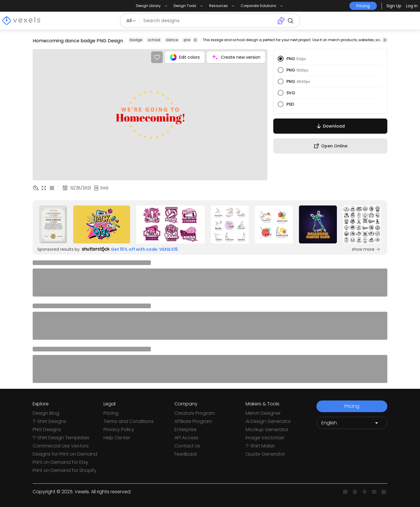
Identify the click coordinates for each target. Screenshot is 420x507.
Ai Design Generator (268, 421)
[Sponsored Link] (53, 224)
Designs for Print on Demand (65, 454)
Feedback (186, 454)
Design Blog (46, 413)
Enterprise (185, 430)
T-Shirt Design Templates (61, 438)
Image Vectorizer (265, 438)
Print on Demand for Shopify (65, 470)
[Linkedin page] (384, 492)
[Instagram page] (345, 492)
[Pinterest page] (364, 492)
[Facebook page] (355, 492)
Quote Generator (265, 454)
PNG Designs (47, 430)
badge (136, 40)
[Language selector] (352, 423)
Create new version (236, 57)
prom (189, 40)
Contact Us (187, 446)
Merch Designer (263, 413)
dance (172, 40)
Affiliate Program (193, 421)
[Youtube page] (374, 492)
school (154, 40)
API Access (186, 438)
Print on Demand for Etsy (61, 462)
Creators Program (195, 413)
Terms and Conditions (129, 421)
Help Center (117, 438)
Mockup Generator (267, 430)
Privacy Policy (119, 430)
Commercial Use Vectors (61, 446)
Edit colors (185, 57)
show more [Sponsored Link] (366, 249)
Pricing (111, 413)
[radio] (281, 59)
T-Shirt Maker (260, 446)
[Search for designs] (208, 21)
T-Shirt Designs (49, 421)
